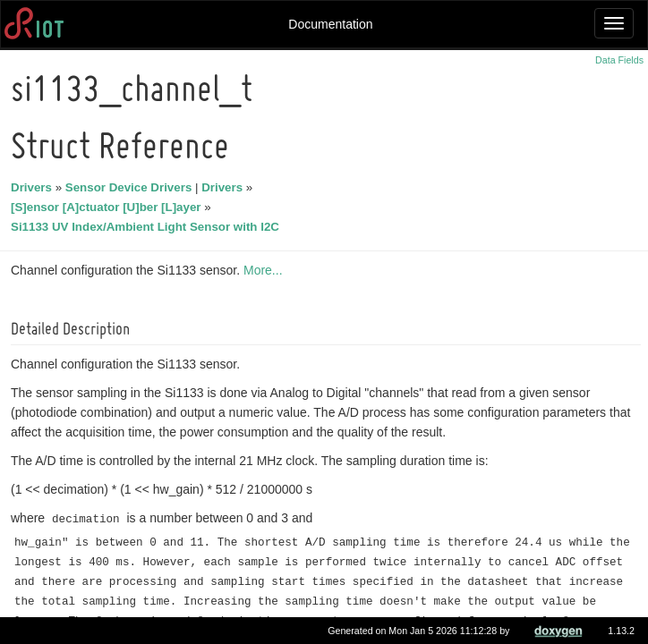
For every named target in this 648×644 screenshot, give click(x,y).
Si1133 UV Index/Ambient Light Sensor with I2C (148, 227)
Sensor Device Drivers (132, 187)
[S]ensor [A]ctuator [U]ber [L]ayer (109, 207)
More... (266, 270)
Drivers (34, 187)
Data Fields (619, 60)
